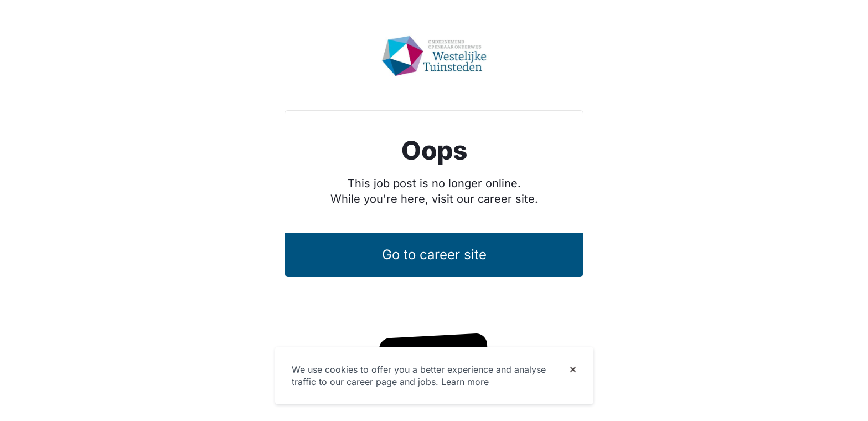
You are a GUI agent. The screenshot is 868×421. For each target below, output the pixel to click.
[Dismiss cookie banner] (573, 370)
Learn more (465, 382)
